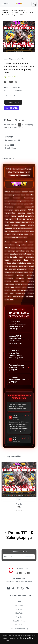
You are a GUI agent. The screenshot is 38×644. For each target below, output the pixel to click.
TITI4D (7, 192)
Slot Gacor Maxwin (17, 11)
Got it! (7, 641)
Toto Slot (19, 617)
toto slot (30, 195)
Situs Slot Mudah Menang (19, 629)
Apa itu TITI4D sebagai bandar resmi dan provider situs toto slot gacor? (19, 325)
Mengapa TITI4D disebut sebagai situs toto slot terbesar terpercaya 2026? (19, 340)
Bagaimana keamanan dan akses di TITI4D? (19, 380)
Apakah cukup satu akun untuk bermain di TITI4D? (19, 368)
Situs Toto (19, 613)
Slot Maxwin (19, 625)
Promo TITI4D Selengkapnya (19, 535)
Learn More (29, 638)
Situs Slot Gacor (19, 621)
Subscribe (29, 557)
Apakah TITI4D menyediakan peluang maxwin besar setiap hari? (19, 354)
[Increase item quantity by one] (14, 95)
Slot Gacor (19, 605)
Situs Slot (5, 11)
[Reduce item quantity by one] (7, 95)
